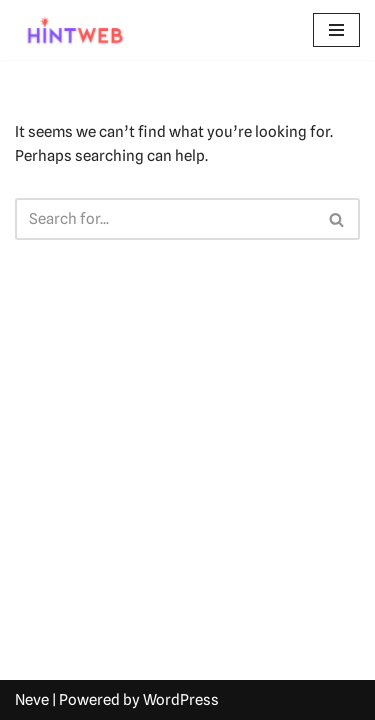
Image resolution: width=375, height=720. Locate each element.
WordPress (181, 700)
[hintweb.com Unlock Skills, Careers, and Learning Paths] (75, 30)
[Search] (165, 219)
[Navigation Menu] (336, 30)
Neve (32, 700)
